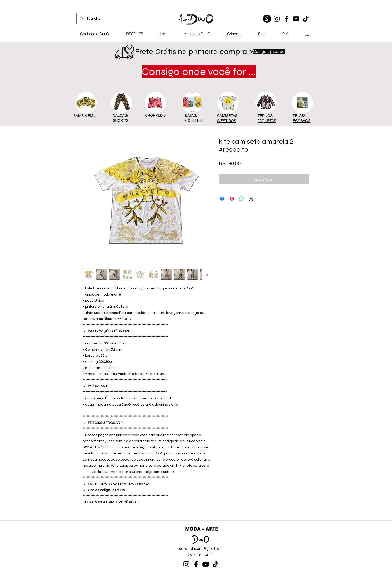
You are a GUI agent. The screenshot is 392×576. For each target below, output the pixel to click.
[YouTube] (296, 19)
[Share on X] (251, 199)
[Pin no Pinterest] (232, 199)
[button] (307, 33)
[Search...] (115, 19)
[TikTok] (306, 19)
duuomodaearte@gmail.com (201, 549)
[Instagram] (277, 19)
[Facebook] (286, 19)
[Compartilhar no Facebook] (222, 199)
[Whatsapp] (267, 19)
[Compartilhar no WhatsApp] (242, 199)
